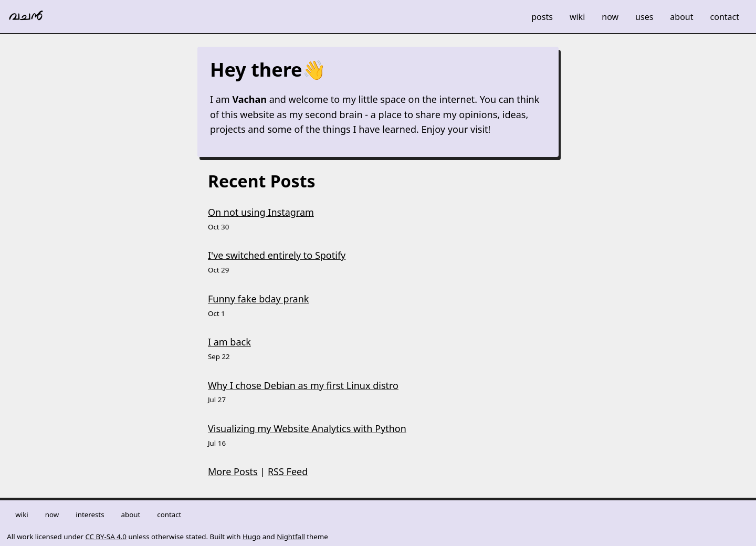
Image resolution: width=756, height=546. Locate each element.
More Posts (233, 471)
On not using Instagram (261, 212)
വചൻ (26, 17)
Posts (542, 17)
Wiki (577, 17)
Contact (725, 17)
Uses (644, 17)
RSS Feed (288, 471)
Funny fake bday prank (258, 299)
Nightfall (291, 537)
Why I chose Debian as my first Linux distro (303, 385)
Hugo (251, 537)
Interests (90, 514)
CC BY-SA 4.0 (106, 537)
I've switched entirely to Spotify (277, 255)
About (681, 17)
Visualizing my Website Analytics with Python (307, 428)
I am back (229, 342)
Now (610, 17)
